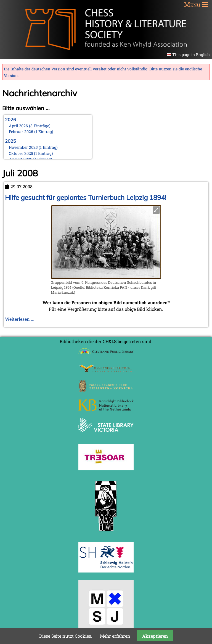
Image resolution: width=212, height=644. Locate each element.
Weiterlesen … (19, 319)
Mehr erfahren (115, 636)
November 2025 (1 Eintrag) (33, 147)
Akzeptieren (155, 636)
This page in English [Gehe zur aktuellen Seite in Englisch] (191, 55)
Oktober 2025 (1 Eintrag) (31, 153)
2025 (10, 141)
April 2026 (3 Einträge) (30, 126)
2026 (10, 120)
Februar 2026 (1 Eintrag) (31, 132)
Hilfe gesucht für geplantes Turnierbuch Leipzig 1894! (86, 197)
